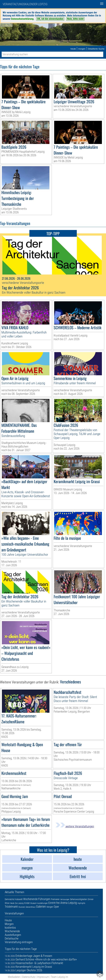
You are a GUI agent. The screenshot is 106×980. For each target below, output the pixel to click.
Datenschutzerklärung (22, 19)
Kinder (27, 903)
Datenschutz (29, 977)
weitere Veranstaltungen (75, 826)
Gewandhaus (31, 907)
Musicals (22, 907)
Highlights (81, 903)
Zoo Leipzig (19, 903)
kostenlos (10, 928)
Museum (33, 903)
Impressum (43, 977)
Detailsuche (12, 938)
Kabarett (19, 899)
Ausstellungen (42, 903)
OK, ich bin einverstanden (50, 19)
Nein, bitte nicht (75, 19)
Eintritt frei (54, 903)
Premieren (55, 899)
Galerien (41, 907)
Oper (56, 907)
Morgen (50, 907)
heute (73, 49)
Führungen (44, 899)
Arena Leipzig (69, 903)
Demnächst (10, 899)
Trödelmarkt (11, 907)
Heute (12, 903)
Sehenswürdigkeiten (79, 899)
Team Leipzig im (59, 977)
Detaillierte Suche (96, 49)
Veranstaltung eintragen (19, 942)
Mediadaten (14, 977)
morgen (82, 49)
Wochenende (30, 899)
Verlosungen (65, 899)
